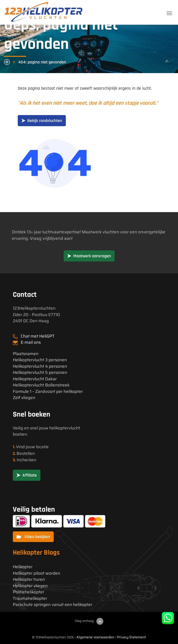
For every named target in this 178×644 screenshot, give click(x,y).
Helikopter (23, 567)
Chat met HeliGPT (38, 336)
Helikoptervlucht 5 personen (40, 372)
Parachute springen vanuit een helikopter (53, 605)
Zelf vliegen (24, 398)
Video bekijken (33, 537)
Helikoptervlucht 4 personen (40, 366)
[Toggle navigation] (169, 13)
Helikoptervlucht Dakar (35, 379)
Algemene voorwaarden (95, 637)
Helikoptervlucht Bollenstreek (41, 385)
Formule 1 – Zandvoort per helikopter (48, 392)
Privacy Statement (131, 637)
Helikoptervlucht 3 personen (40, 360)
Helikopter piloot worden (36, 573)
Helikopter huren (29, 579)
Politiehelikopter (28, 592)
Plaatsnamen (26, 354)
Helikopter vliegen (30, 586)
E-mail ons (31, 342)
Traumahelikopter (30, 598)
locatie (42, 447)
